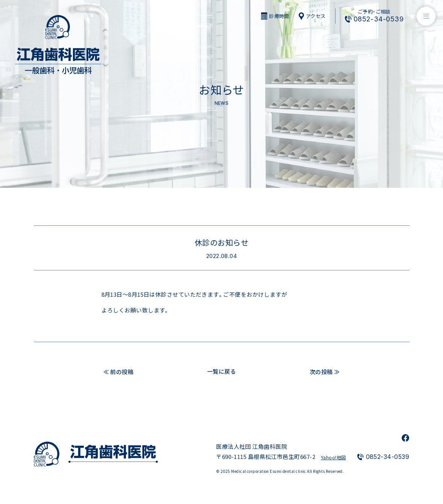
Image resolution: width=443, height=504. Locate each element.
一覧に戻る (222, 371)
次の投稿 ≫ (325, 371)
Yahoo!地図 (333, 457)
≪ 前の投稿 (119, 371)
